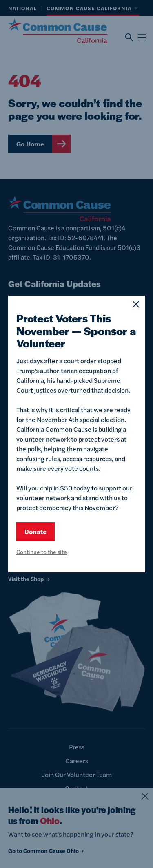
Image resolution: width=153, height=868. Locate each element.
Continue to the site (42, 552)
